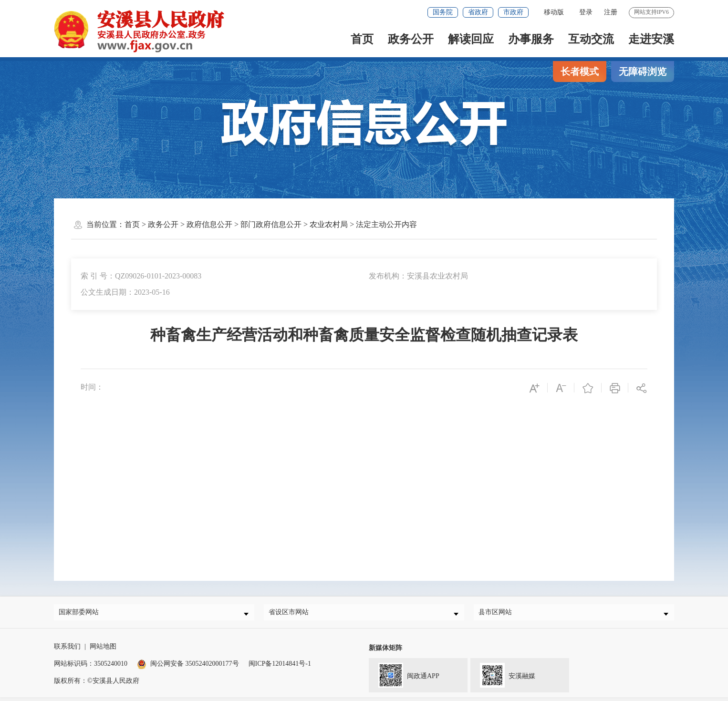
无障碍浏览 (643, 72)
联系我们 (67, 650)
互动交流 (591, 39)
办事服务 (531, 39)
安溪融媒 (503, 678)
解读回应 (471, 39)
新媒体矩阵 (385, 652)
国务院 (443, 12)
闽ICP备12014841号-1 (280, 667)
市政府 (513, 12)
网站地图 (103, 650)
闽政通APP (404, 678)
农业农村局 (329, 224)
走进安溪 (651, 39)
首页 (362, 39)
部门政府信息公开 (271, 224)
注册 (611, 12)
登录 (586, 12)
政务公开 (411, 39)
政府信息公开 (209, 224)
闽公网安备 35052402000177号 (188, 667)
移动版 (554, 12)
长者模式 (580, 72)
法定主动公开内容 (386, 224)
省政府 (478, 12)
